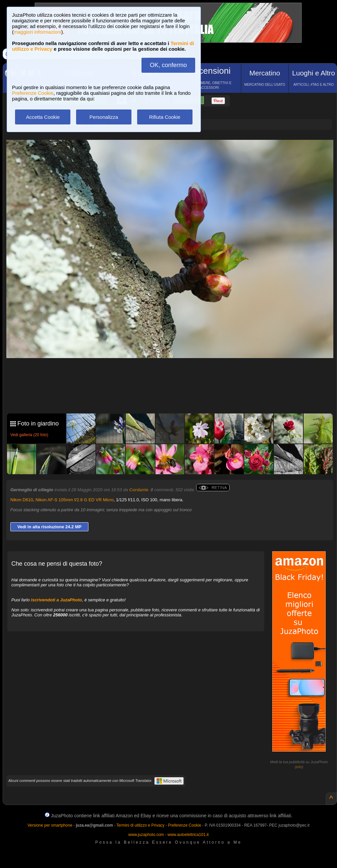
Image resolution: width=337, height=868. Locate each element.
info (299, 767)
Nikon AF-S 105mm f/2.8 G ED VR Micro (74, 500)
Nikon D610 (22, 500)
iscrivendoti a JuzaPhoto (57, 600)
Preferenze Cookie (33, 93)
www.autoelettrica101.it (188, 835)
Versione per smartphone (50, 825)
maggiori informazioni (38, 32)
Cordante (139, 490)
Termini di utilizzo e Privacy (140, 825)
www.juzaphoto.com (146, 835)
